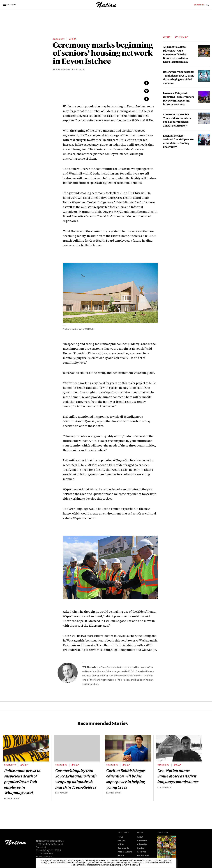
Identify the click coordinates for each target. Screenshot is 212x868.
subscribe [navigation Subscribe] (199, 5)
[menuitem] (199, 5)
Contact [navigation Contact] (141, 848)
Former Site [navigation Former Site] (143, 856)
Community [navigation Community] (123, 848)
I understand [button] (133, 865)
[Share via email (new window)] (146, 99)
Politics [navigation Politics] (122, 841)
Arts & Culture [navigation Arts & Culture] (125, 852)
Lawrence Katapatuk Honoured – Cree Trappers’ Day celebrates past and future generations (179, 99)
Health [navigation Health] (121, 856)
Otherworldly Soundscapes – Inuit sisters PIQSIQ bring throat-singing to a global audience (179, 77)
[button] (10, 5)
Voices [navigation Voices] (121, 845)
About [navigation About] (140, 837)
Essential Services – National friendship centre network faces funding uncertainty (178, 141)
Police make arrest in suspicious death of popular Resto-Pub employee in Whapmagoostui (22, 782)
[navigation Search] (208, 6)
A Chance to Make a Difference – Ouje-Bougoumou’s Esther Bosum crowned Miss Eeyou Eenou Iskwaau (176, 54)
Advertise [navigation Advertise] (142, 845)
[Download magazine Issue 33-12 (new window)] (166, 849)
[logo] (106, 7)
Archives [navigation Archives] (142, 852)
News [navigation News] (120, 837)
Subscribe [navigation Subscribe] (142, 841)
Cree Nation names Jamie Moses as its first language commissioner (178, 776)
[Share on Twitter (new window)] (146, 91)
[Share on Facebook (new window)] (146, 83)
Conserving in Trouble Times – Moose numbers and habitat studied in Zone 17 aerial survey (177, 120)
